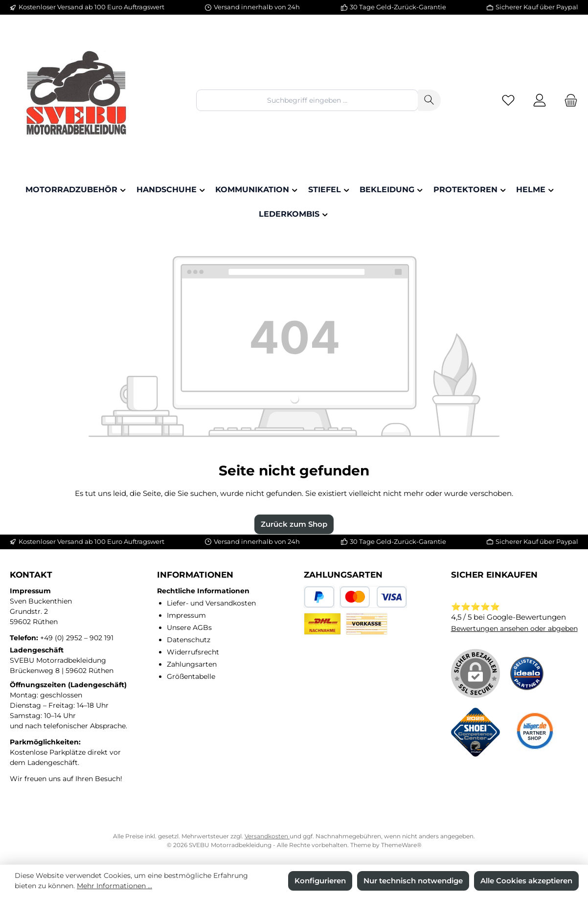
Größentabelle (191, 676)
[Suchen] (429, 100)
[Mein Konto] (540, 101)
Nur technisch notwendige (413, 881)
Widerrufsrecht (193, 652)
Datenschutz (189, 640)
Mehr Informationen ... (114, 886)
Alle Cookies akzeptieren (526, 881)
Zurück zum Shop (294, 524)
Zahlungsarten (192, 664)
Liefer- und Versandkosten (211, 603)
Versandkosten (267, 836)
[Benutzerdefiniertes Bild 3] (534, 732)
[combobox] (307, 100)
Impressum (186, 615)
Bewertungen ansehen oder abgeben (514, 628)
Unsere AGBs (189, 628)
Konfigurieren (320, 881)
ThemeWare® (401, 845)
